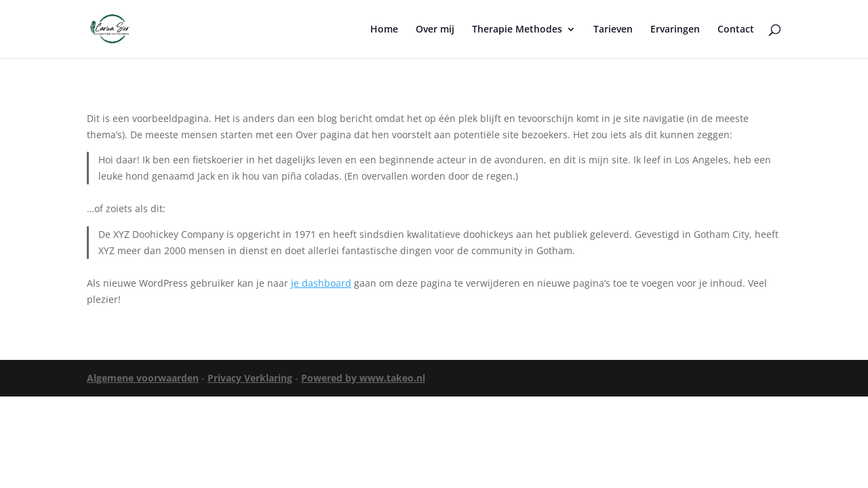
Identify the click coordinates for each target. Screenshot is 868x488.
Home (384, 30)
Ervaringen (675, 30)
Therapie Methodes (517, 30)
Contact (736, 30)
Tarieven (613, 30)
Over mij (435, 30)
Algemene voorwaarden (143, 378)
